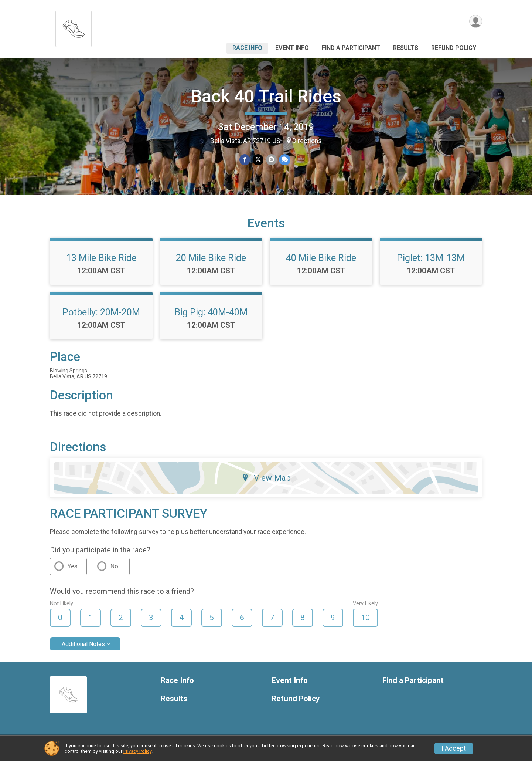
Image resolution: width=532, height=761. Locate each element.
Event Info (292, 48)
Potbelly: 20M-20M (101, 317)
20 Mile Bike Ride (211, 262)
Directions (307, 141)
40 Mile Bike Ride (321, 262)
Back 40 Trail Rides (266, 96)
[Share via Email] (271, 160)
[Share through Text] (284, 160)
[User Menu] (475, 22)
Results (406, 48)
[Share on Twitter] (258, 160)
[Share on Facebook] (245, 160)
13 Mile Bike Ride (101, 262)
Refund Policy (454, 48)
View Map (266, 482)
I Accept (454, 748)
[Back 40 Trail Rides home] (74, 27)
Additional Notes (83, 648)
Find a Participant (351, 48)
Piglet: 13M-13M (431, 262)
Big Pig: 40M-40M (211, 317)
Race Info (247, 48)
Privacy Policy (137, 751)
